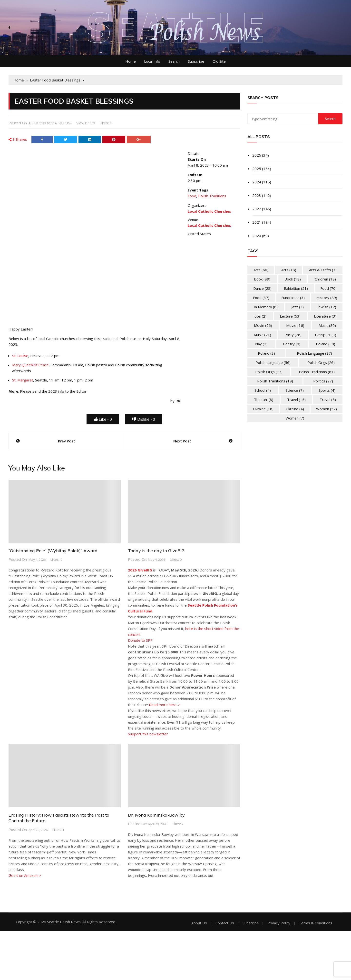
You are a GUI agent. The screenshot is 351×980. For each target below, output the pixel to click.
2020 (257, 236)
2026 (257, 155)
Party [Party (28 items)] (293, 335)
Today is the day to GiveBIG (156, 551)
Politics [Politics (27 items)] (323, 381)
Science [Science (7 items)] (295, 390)
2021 (257, 222)
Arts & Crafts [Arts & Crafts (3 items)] (323, 270)
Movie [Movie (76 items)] (263, 325)
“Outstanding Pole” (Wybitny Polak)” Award (53, 551)
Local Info (152, 61)
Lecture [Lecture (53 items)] (290, 316)
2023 (257, 195)
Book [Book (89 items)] (262, 279)
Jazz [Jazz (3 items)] (297, 307)
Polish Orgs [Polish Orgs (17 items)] (269, 372)
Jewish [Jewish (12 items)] (327, 307)
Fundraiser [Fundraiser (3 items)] (293, 298)
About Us (199, 923)
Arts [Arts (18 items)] (289, 270)
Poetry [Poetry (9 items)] (292, 344)
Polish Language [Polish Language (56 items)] (273, 362)
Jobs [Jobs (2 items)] (260, 316)
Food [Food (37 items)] (261, 298)
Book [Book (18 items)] (293, 279)
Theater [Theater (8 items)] (264, 400)
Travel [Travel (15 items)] (296, 400)
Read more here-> (165, 705)
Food (192, 196)
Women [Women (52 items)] (327, 409)
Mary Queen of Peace (30, 365)
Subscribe (196, 61)
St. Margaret (23, 380)
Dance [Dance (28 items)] (262, 288)
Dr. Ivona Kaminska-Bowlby (156, 815)
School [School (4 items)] (263, 390)
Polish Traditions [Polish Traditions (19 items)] (275, 381)
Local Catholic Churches (209, 225)
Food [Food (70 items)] (328, 288)
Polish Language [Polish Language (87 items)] (314, 353)
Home (131, 61)
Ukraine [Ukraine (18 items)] (263, 409)
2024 (257, 182)
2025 (257, 169)
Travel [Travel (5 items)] (328, 400)
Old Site (219, 61)
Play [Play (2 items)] (261, 344)
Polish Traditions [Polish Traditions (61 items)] (317, 372)
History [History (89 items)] (327, 298)
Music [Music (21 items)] (262, 335)
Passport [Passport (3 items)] (326, 335)
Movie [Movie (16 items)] (295, 325)
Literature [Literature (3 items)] (325, 316)
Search (174, 61)
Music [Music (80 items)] (327, 325)
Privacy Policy (279, 923)
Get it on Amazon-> (25, 875)
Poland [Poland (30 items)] (326, 344)
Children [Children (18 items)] (325, 279)
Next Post (182, 441)
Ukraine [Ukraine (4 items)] (295, 409)
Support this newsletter (148, 734)
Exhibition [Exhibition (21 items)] (296, 288)
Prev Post (67, 441)
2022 (257, 209)
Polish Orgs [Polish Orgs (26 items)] (321, 362)
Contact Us (225, 923)
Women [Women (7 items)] (295, 418)
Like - (103, 419)
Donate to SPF (140, 640)
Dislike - (144, 419)
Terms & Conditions (316, 923)
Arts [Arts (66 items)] (261, 270)
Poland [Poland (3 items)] (266, 353)
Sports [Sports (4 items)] (327, 390)
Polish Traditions (212, 196)
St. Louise (20, 356)
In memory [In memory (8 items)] (266, 307)
